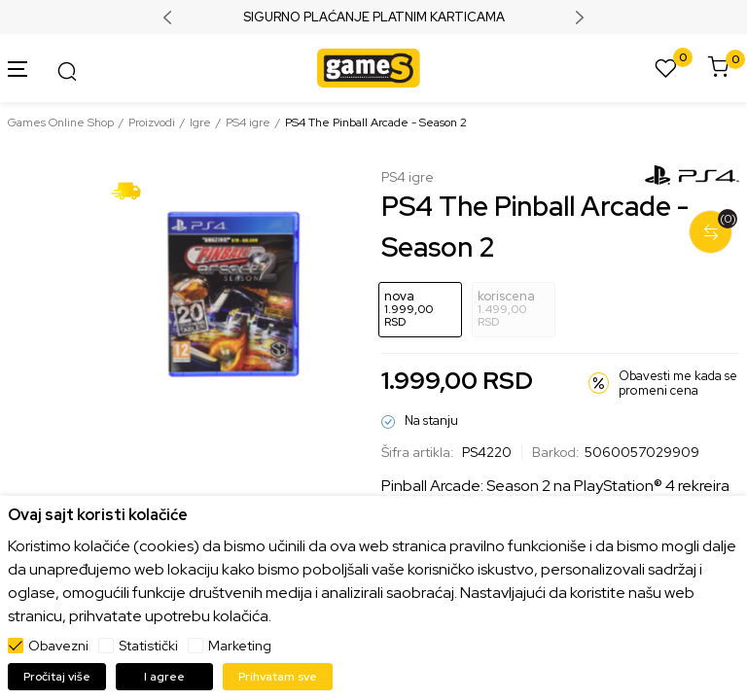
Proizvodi (152, 122)
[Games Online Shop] (369, 67)
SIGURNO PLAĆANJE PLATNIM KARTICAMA (374, 17)
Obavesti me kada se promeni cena (678, 384)
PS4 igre (248, 122)
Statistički (148, 646)
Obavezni (58, 646)
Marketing (240, 646)
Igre (200, 122)
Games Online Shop (61, 122)
